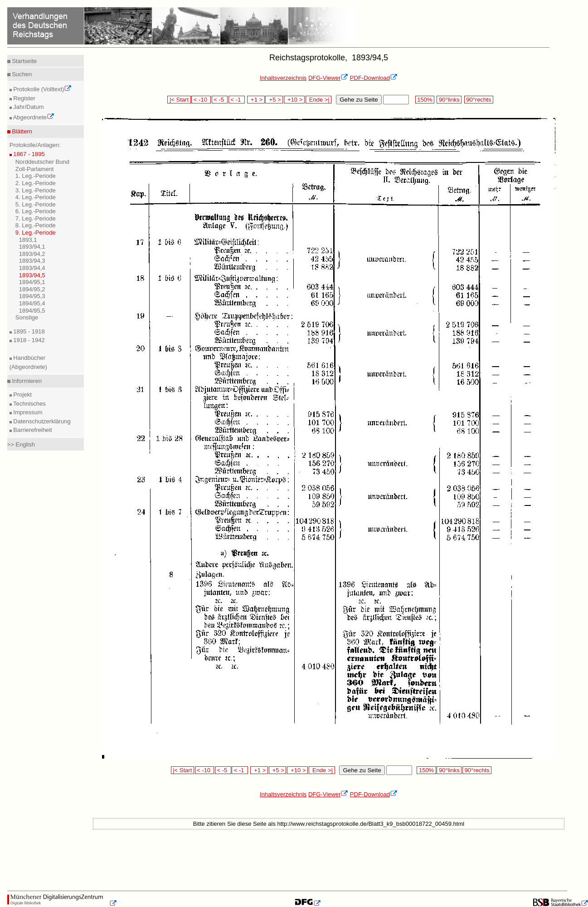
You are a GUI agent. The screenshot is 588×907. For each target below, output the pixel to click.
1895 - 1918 (28, 331)
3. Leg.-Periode (36, 190)
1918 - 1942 (28, 340)
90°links (449, 100)
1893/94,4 (32, 268)
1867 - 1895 (28, 154)
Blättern (21, 131)
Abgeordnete (33, 117)
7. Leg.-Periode (36, 218)
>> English (21, 444)
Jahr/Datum (28, 107)
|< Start (179, 100)
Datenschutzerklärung (41, 421)
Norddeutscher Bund (42, 162)
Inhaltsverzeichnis (283, 78)
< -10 (201, 100)
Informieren (26, 381)
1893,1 (28, 240)
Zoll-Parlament (35, 169)
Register (24, 98)
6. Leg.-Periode (36, 211)
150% (425, 100)
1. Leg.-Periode (36, 176)
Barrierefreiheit (32, 430)
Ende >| (319, 100)
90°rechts (479, 100)
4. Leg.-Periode (36, 197)
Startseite (24, 61)
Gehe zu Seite (359, 100)
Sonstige (27, 317)
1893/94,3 (32, 261)
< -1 (237, 100)
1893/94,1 (32, 247)
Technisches (29, 404)
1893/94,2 (32, 254)
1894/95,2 (32, 289)
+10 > (294, 100)
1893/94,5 (32, 275)
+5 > (274, 100)
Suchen (21, 74)
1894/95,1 (32, 282)
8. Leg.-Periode (36, 225)
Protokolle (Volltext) (42, 89)
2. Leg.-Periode (36, 183)
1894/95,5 (32, 311)
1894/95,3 (32, 296)
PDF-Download (374, 78)
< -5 (220, 100)
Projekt (22, 395)
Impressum (27, 412)
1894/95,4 (32, 303)
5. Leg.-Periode (36, 204)
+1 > (256, 100)
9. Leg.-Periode (36, 233)
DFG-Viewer (328, 78)
